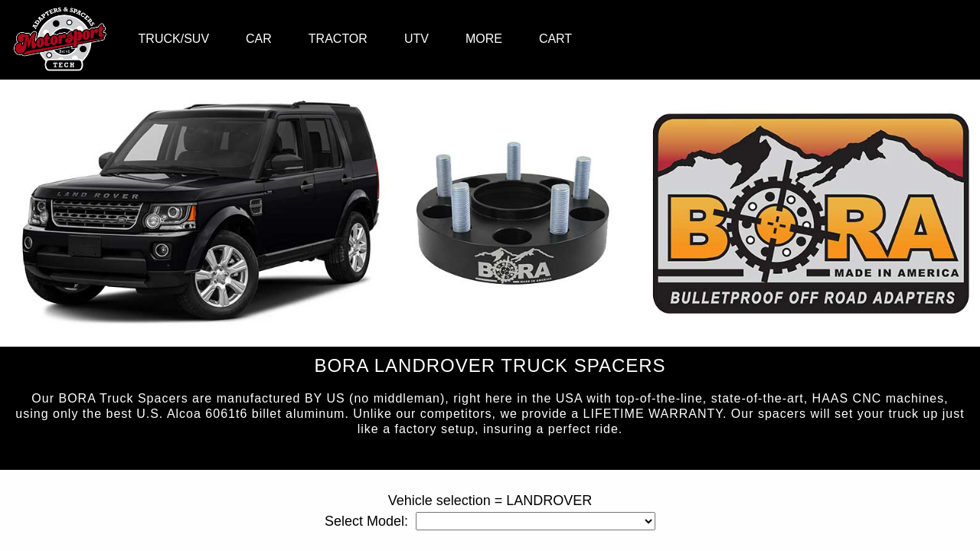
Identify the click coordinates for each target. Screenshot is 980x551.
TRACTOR (338, 39)
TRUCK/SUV (174, 39)
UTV (416, 39)
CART (555, 39)
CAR (259, 39)
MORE (484, 39)
